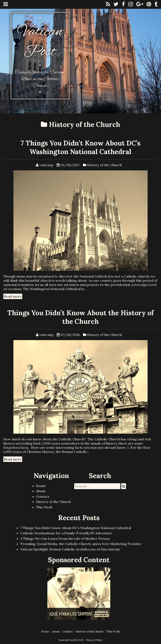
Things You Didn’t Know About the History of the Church (80, 317)
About (41, 491)
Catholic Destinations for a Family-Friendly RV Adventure (66, 533)
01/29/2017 (70, 165)
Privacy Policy (94, 640)
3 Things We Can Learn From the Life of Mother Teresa (65, 539)
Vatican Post (40, 42)
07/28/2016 (70, 335)
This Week (44, 507)
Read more (13, 296)
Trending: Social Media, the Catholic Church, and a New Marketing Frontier (81, 544)
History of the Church (104, 165)
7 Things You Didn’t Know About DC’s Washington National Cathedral (80, 147)
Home (41, 486)
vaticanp (46, 165)
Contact (43, 496)
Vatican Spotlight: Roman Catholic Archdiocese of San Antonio (70, 549)
